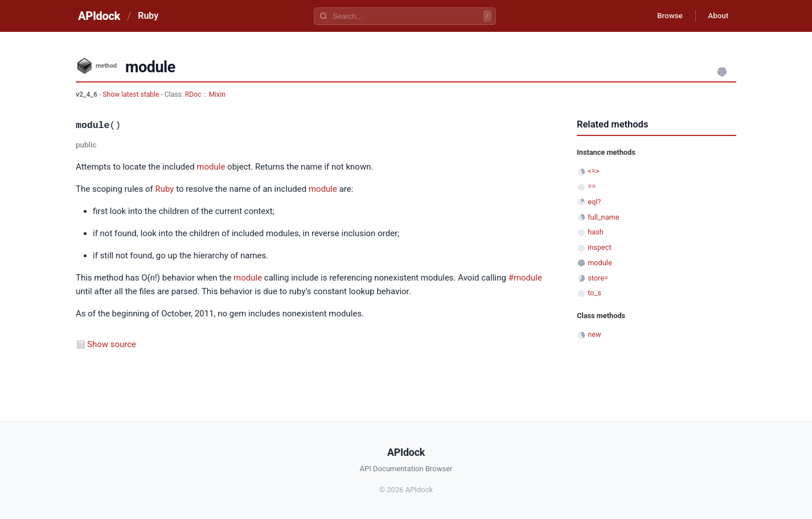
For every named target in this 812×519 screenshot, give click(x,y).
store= (598, 278)
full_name (603, 217)
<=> (593, 171)
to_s (594, 293)
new (594, 334)
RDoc (193, 94)
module (211, 167)
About (716, 16)
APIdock (99, 16)
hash (596, 232)
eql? (594, 202)
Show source (112, 344)
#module (525, 278)
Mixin (217, 94)
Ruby (148, 16)
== (592, 186)
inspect (600, 247)
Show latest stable (132, 94)
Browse (665, 16)
